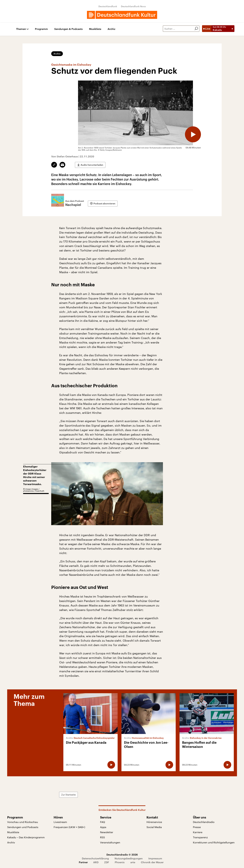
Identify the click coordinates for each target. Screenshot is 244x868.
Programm (41, 29)
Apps (103, 827)
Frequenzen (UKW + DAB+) (69, 827)
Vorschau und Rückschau (23, 822)
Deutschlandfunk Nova (133, 6)
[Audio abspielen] (193, 134)
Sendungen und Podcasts (23, 827)
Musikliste (95, 29)
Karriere (198, 832)
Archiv (111, 29)
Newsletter (107, 832)
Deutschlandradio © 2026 (122, 854)
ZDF (107, 862)
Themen (21, 29)
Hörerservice (154, 822)
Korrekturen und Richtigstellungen (214, 842)
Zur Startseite (68, 795)
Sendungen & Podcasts (68, 29)
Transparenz (200, 837)
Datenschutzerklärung (95, 858)
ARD (96, 862)
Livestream (60, 822)
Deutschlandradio (204, 822)
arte (133, 862)
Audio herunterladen (92, 165)
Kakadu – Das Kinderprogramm (26, 837)
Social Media (154, 827)
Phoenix (120, 862)
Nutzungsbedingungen (129, 858)
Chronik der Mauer (152, 862)
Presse (197, 827)
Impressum (155, 858)
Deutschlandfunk (108, 6)
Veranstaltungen (110, 842)
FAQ (103, 822)
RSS (102, 837)
